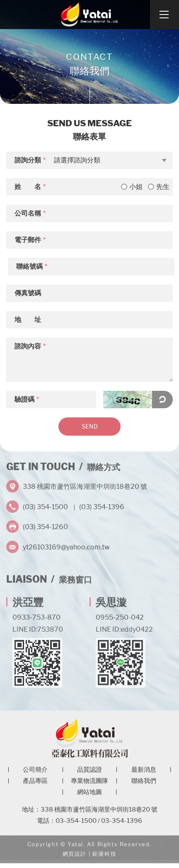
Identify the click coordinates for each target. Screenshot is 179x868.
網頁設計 (75, 858)
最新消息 (144, 773)
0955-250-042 (120, 615)
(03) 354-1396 (102, 504)
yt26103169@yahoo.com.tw (66, 545)
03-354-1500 (76, 824)
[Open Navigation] (164, 15)
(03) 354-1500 (45, 504)
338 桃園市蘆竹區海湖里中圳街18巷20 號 (85, 484)
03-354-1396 (122, 824)
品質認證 (89, 773)
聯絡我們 (144, 784)
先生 (159, 187)
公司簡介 (35, 773)
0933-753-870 (36, 615)
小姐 (132, 187)
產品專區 (35, 784)
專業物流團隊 (89, 784)
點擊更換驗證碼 (162, 400)
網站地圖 (89, 795)
